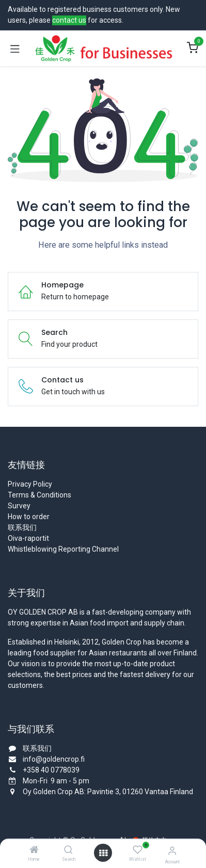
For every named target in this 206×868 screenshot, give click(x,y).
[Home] (34, 850)
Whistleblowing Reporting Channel (63, 549)
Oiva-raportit (28, 538)
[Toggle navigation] (15, 49)
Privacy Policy (30, 484)
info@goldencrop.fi (54, 759)
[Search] (68, 850)
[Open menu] (103, 853)
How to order (29, 517)
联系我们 (22, 527)
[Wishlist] (138, 850)
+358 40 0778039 (51, 770)
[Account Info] (172, 851)
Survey (19, 506)
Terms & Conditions (39, 495)
